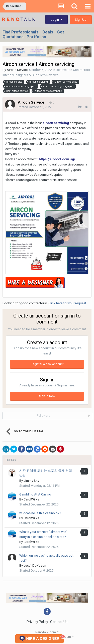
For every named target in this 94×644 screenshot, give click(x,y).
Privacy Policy (37, 622)
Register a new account (47, 364)
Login (57, 20)
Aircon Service (17, 70)
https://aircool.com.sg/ (57, 159)
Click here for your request (67, 303)
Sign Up (81, 20)
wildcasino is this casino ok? (40, 513)
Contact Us (59, 622)
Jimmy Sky (31, 481)
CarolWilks (31, 499)
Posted (35, 107)
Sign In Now (47, 396)
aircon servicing (56, 123)
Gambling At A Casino (35, 494)
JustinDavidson (35, 565)
